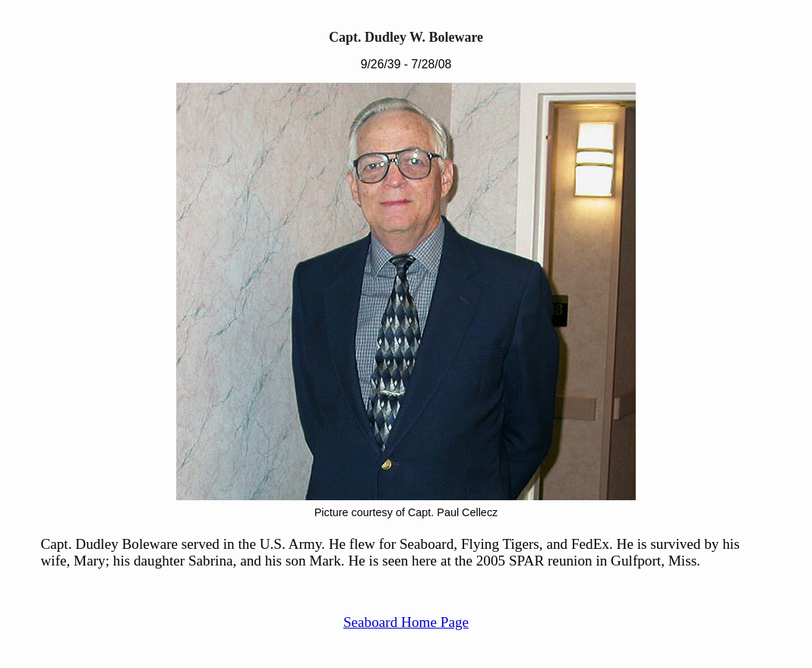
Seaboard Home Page (406, 622)
